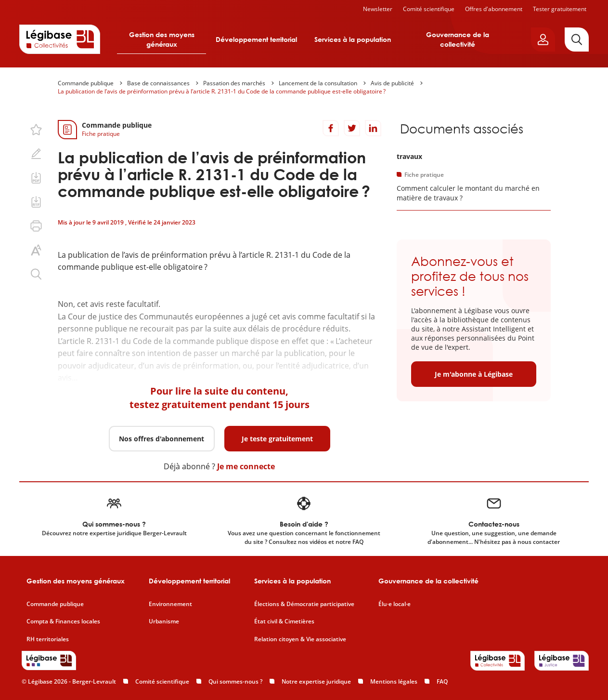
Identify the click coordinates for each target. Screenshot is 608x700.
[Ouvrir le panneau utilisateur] (543, 40)
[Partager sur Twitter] (352, 128)
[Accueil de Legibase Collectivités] (60, 39)
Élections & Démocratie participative (304, 604)
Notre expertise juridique (316, 681)
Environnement (170, 604)
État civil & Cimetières (284, 621)
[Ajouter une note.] (36, 154)
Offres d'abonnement (494, 9)
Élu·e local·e (395, 604)
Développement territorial (256, 39)
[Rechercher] (577, 40)
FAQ (442, 681)
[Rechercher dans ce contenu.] (36, 274)
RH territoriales (48, 639)
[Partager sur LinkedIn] (373, 128)
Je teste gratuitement (277, 439)
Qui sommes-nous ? (235, 681)
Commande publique (86, 83)
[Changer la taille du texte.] (36, 250)
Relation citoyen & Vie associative (300, 639)
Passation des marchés (234, 83)
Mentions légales (394, 681)
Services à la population (353, 39)
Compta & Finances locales (63, 621)
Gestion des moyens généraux (162, 39)
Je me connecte (246, 466)
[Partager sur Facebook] (331, 128)
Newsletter (378, 9)
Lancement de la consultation (318, 83)
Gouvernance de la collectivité (458, 39)
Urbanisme (164, 621)
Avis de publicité (392, 83)
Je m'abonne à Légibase (474, 374)
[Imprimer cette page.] (36, 226)
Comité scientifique (429, 9)
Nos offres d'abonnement (162, 439)
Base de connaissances (158, 83)
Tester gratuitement (560, 9)
